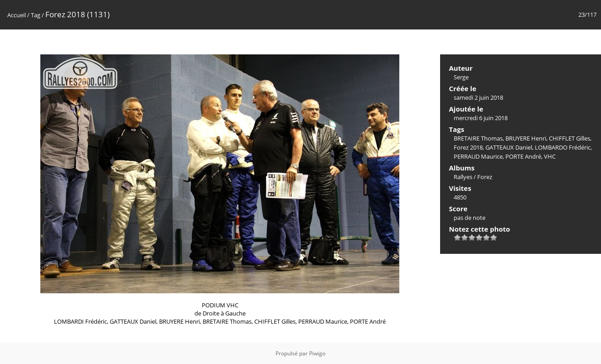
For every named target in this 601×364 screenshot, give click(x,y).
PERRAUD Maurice (478, 156)
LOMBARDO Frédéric (563, 147)
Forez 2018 (468, 147)
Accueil (17, 15)
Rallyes (463, 177)
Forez (485, 177)
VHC (550, 156)
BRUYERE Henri (526, 138)
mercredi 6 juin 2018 (481, 118)
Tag (36, 15)
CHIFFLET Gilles (569, 138)
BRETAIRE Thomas (478, 138)
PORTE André (523, 156)
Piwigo (317, 353)
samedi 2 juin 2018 (478, 97)
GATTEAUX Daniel (509, 147)
